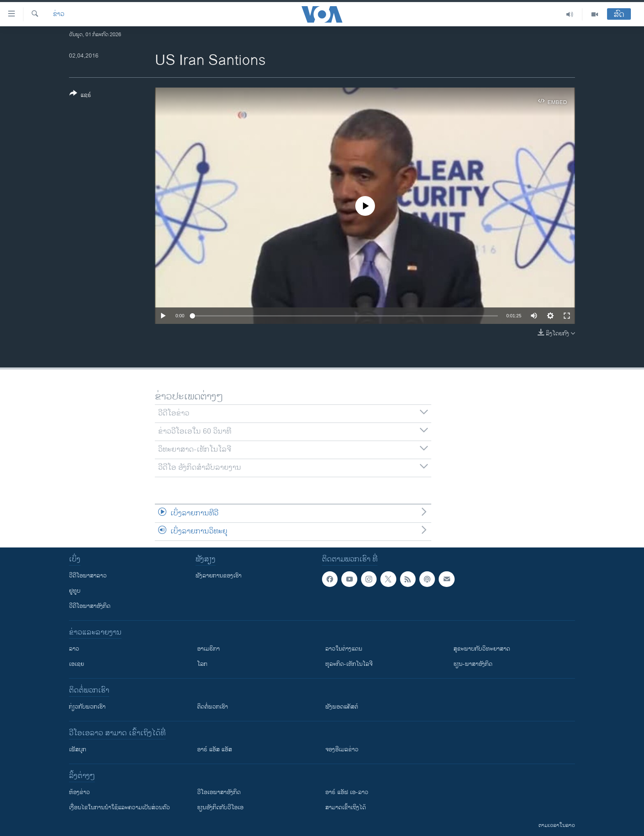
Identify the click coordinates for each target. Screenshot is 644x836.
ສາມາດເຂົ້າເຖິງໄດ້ (346, 807)
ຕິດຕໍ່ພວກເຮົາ (213, 707)
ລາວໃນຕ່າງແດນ (344, 649)
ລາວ (74, 649)
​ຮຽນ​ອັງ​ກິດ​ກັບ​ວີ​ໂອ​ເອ (220, 807)
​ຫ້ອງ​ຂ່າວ (79, 792)
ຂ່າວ (59, 14)
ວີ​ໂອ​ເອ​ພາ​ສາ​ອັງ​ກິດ (219, 792)
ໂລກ (202, 664)
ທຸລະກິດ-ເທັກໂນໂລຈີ (349, 664)
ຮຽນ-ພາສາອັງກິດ (473, 664)
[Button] (80, 96)
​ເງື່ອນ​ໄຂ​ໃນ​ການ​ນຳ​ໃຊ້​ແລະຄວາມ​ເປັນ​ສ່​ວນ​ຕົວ (120, 807)
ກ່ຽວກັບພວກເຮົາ (87, 707)
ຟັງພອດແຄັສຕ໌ (342, 707)
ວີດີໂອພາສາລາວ (88, 576)
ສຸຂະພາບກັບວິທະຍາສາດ (482, 649)
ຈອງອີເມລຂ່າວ (342, 749)
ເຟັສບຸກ (78, 749)
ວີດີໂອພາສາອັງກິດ (90, 606)
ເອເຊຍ (77, 664)
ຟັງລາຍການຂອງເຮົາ (218, 576)
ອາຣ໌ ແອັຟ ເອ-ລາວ (347, 792)
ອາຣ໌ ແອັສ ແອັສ (215, 749)
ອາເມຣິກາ (208, 649)
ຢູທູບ (75, 591)
